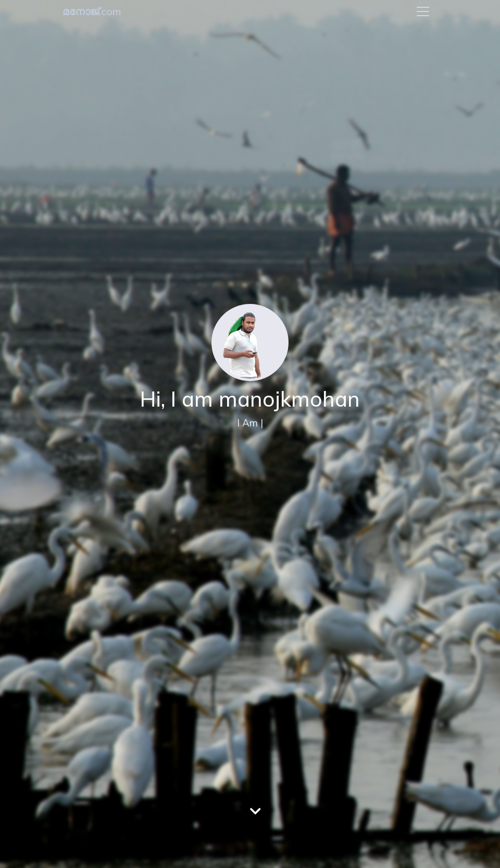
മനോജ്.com (92, 11)
